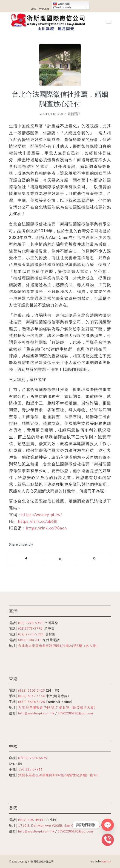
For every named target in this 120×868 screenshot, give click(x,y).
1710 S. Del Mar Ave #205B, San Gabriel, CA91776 (59, 825)
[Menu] (109, 22)
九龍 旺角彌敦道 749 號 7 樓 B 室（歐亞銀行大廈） (58, 707)
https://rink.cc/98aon (46, 528)
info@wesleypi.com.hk (36, 713)
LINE (33, 9)
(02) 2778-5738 (31, 634)
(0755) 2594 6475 (33, 758)
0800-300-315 (30, 640)
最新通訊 (74, 114)
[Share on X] (60, 559)
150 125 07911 (30, 769)
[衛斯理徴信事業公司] (50, 22)
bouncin (106, 861)
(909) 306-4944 (31, 820)
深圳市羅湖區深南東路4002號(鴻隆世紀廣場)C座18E (59, 775)
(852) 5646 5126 (32, 702)
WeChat (44, 9)
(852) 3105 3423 (32, 690)
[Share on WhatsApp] (94, 559)
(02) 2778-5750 (31, 623)
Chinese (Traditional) (62, 6)
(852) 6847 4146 (32, 696)
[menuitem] (109, 22)
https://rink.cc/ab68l (38, 521)
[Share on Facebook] (26, 559)
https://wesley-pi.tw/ (42, 515)
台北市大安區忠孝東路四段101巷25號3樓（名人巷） (59, 646)
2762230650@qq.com (75, 713)
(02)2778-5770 (30, 628)
